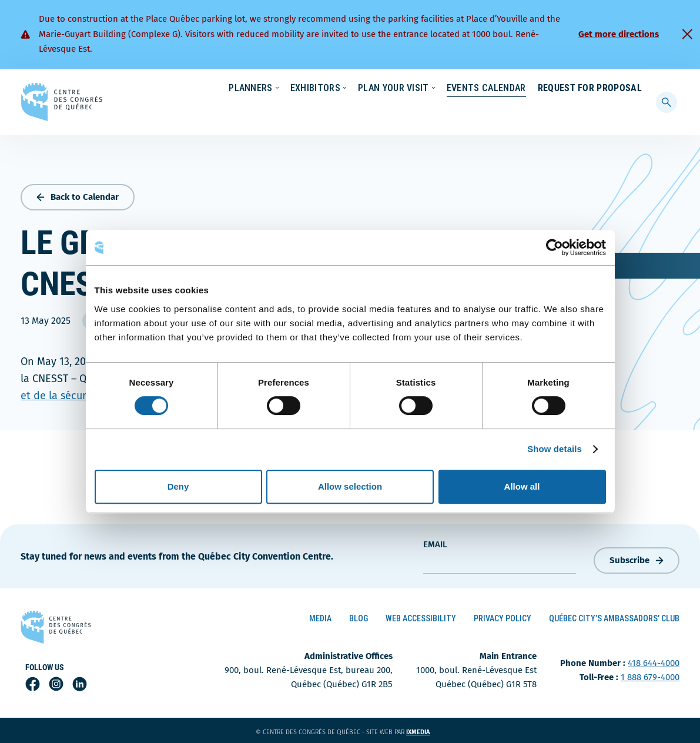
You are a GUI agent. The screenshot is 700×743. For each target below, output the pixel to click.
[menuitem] (637, 88)
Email (435, 542)
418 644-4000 (654, 661)
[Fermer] (687, 34)
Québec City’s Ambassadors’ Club (614, 616)
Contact (594, 89)
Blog (359, 616)
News (504, 89)
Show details (555, 449)
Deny (178, 486)
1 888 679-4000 (650, 675)
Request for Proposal (590, 111)
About (546, 89)
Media (320, 616)
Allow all (522, 486)
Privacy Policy (503, 616)
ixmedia (425, 730)
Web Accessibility (421, 616)
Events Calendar (480, 111)
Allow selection (350, 486)
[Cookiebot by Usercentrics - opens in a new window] (555, 247)
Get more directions (619, 34)
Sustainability (448, 89)
